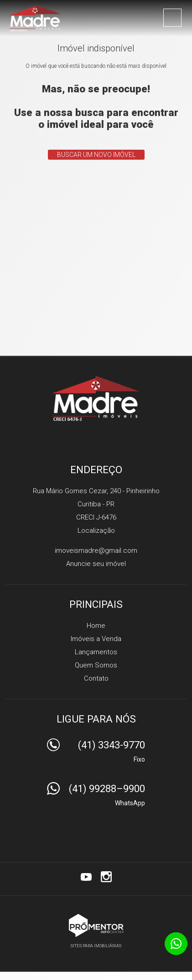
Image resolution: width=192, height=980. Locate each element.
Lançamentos (96, 652)
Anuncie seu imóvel (96, 564)
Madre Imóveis (96, 398)
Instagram (106, 877)
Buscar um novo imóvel (96, 155)
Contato (96, 678)
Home (96, 626)
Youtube (86, 877)
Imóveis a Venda (96, 639)
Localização (96, 530)
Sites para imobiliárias (96, 946)
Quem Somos (96, 665)
